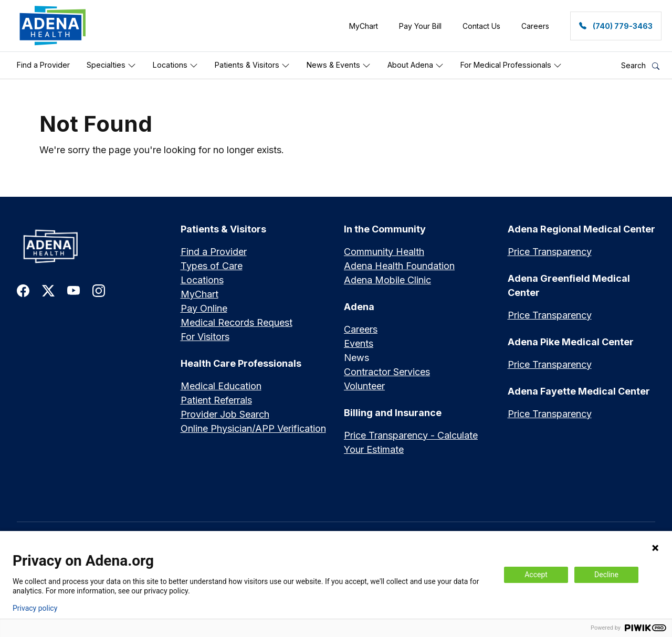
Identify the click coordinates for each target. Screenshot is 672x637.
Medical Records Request (237, 322)
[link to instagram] (99, 290)
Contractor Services (387, 372)
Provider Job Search (225, 414)
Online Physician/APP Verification (253, 428)
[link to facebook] (23, 290)
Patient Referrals (216, 400)
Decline (606, 575)
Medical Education (221, 386)
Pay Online (204, 308)
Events (359, 343)
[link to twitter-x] (48, 290)
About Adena (416, 65)
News (356, 358)
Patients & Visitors (252, 65)
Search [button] (640, 65)
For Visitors (205, 337)
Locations (175, 65)
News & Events (339, 65)
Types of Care (212, 266)
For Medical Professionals (511, 65)
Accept (536, 575)
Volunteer (364, 386)
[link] (53, 26)
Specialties (111, 65)
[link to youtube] (73, 290)
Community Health (384, 252)
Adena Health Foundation (399, 266)
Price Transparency (550, 252)
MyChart (199, 294)
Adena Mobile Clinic (387, 280)
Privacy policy (35, 608)
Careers (361, 329)
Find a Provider (43, 65)
